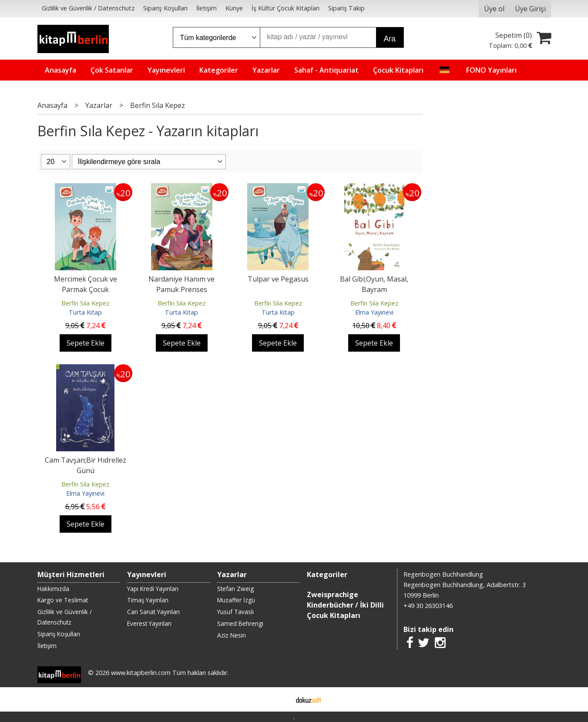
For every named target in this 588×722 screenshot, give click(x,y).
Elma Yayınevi (374, 312)
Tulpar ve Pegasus (278, 279)
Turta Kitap (85, 312)
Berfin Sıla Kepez (85, 303)
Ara (390, 39)
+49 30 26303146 (428, 606)
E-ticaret (280, 699)
